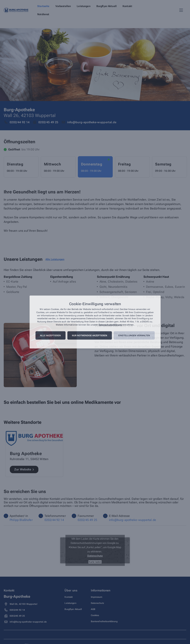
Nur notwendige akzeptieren (90, 336)
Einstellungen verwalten (134, 336)
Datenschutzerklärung (110, 325)
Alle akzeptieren (50, 336)
